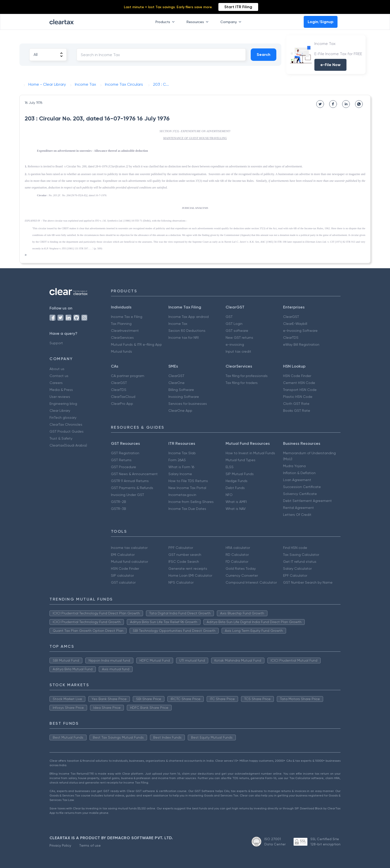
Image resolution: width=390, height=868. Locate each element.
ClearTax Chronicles (66, 424)
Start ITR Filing (238, 7)
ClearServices (122, 338)
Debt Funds (235, 488)
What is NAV (236, 509)
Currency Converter (242, 575)
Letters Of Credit (297, 515)
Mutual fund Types (241, 460)
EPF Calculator (295, 575)
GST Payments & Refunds (132, 488)
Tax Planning (121, 324)
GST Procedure (123, 467)
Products (166, 22)
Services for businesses (188, 404)
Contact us (59, 376)
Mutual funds (122, 351)
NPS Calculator (181, 582)
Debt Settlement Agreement (307, 501)
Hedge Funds (237, 481)
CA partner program (128, 376)
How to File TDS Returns (188, 481)
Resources (198, 22)
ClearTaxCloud (123, 397)
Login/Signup (321, 22)
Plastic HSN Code (298, 397)
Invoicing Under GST (127, 495)
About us (57, 369)
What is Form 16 (181, 467)
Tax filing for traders (242, 383)
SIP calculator (122, 575)
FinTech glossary (63, 417)
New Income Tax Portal (187, 488)
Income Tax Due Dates (187, 509)
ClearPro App (122, 404)
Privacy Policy (60, 845)
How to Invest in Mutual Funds (250, 453)
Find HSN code (295, 548)
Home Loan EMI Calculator (190, 575)
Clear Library (60, 411)
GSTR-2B (119, 502)
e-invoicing (235, 344)
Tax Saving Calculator (301, 555)
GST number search (185, 555)
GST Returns (121, 460)
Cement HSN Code (299, 383)
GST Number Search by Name (308, 582)
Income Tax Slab (182, 453)
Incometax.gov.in (182, 495)
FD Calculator (237, 562)
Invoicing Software (184, 397)
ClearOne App (180, 411)
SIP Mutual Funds (240, 474)
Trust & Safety (61, 438)
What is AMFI (236, 502)
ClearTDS (291, 338)
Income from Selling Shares (191, 502)
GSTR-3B (119, 509)
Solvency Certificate (300, 494)
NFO (229, 495)
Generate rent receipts (188, 568)
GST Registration (125, 453)
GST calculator (123, 582)
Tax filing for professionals (247, 376)
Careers (56, 383)
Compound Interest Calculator (251, 582)
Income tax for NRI (184, 338)
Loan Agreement (297, 480)
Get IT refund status (300, 562)
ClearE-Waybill (295, 324)
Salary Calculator (297, 568)
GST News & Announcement (134, 474)
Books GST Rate (297, 411)
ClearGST (291, 317)
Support (56, 343)
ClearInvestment (125, 331)
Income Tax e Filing (127, 317)
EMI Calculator (123, 555)
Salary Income (180, 474)
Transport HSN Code (300, 390)
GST (229, 317)
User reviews (60, 397)
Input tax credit (238, 351)
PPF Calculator (181, 548)
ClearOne (176, 383)
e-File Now (330, 65)
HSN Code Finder (297, 376)
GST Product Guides (67, 431)
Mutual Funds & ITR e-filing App (136, 344)
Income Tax (178, 324)
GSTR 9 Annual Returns (130, 481)
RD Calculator (237, 555)
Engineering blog (63, 404)
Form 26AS (177, 460)
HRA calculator (238, 548)
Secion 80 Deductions (187, 331)
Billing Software (181, 390)
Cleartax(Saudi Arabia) (68, 445)
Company (232, 22)
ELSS (230, 467)
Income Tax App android (189, 317)
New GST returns (239, 338)
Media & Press (61, 390)
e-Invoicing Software (300, 331)
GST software (237, 331)
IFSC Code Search (184, 562)
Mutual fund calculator (129, 562)
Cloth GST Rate (296, 404)
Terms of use (90, 845)
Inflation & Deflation (299, 473)
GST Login (234, 324)
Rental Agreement (298, 508)
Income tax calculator (129, 548)
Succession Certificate (302, 487)
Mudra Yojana (294, 466)
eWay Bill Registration (301, 344)
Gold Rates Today (241, 568)
